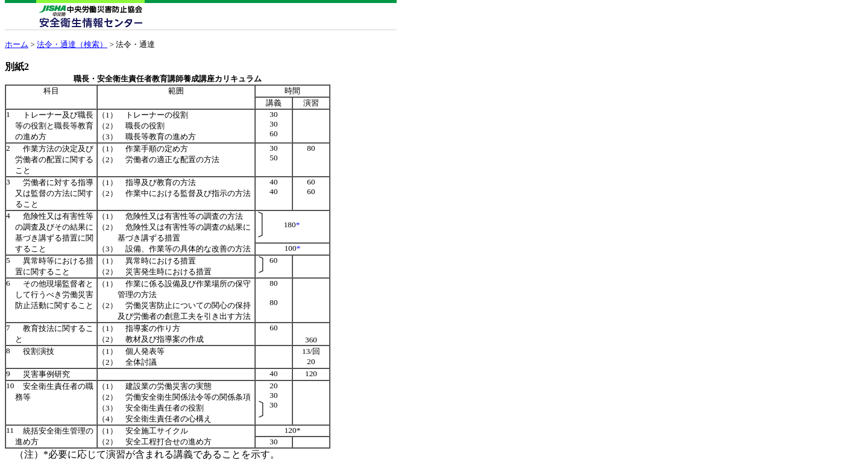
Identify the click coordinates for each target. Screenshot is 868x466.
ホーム (17, 44)
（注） (29, 454)
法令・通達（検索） (72, 44)
